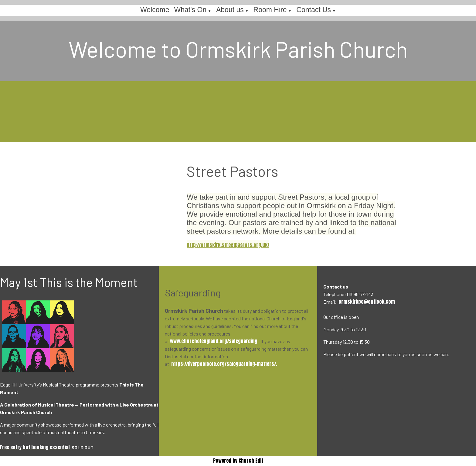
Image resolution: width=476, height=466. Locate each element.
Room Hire (270, 10)
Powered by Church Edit (238, 461)
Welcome (155, 10)
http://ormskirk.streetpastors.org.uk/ (228, 245)
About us (230, 10)
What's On (190, 10)
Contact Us (314, 10)
